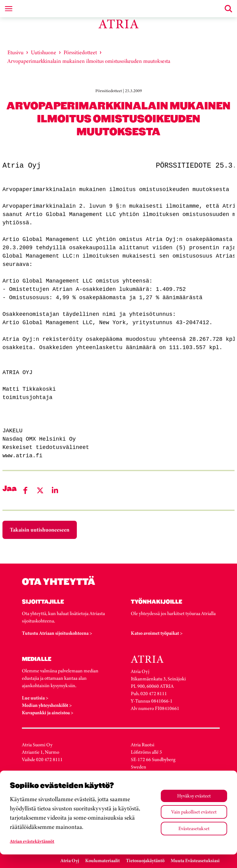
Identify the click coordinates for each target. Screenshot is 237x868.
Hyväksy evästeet (194, 796)
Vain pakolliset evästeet (194, 812)
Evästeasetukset (194, 828)
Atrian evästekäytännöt (32, 841)
